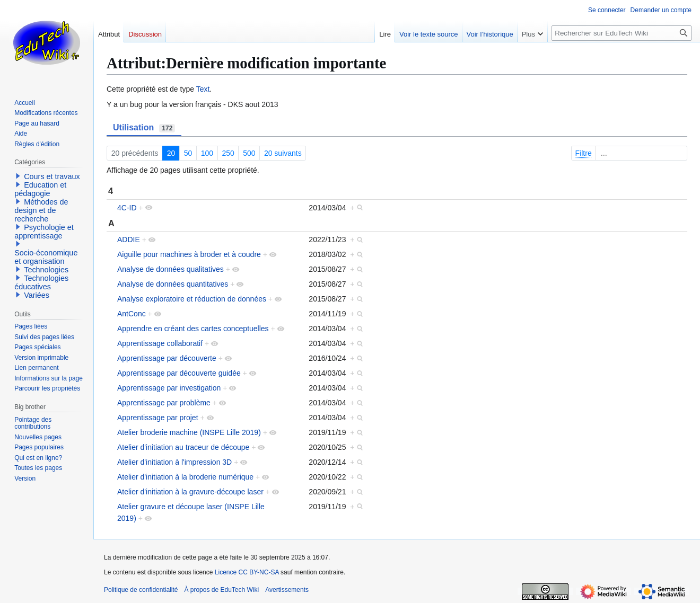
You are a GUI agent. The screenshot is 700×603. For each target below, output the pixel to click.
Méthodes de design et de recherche (41, 210)
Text (203, 89)
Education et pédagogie (40, 189)
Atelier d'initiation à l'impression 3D (174, 462)
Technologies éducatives (41, 282)
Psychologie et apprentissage (44, 232)
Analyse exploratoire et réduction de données (192, 299)
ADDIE (129, 240)
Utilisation (144, 128)
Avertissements (287, 590)
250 (228, 153)
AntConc (132, 314)
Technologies (46, 270)
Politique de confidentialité (141, 590)
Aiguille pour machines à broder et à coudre (189, 254)
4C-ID (127, 208)
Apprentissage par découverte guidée (179, 373)
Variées (37, 295)
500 (249, 153)
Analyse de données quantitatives (173, 284)
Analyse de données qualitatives (170, 269)
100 (207, 153)
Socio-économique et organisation (46, 257)
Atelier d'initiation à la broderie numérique (185, 477)
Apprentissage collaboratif (160, 343)
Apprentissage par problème (164, 403)
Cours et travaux (52, 176)
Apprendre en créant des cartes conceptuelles (193, 329)
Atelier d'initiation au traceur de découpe (183, 447)
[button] (18, 176)
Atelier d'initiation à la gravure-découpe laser (190, 492)
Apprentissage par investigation (169, 388)
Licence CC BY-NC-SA (247, 572)
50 (188, 153)
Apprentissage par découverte (167, 358)
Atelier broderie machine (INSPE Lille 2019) (189, 432)
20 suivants (283, 153)
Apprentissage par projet (158, 418)
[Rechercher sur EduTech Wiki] (622, 33)
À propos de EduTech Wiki (221, 590)
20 (171, 153)
